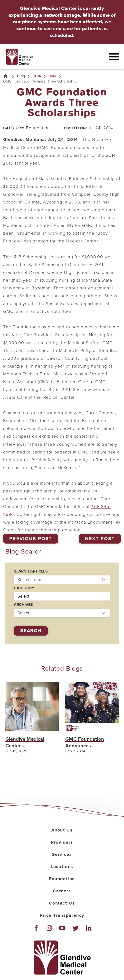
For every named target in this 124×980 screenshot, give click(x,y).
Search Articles (31, 571)
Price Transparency (62, 915)
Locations (62, 867)
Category (24, 588)
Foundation (62, 879)
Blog (21, 76)
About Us (62, 830)
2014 (37, 76)
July (52, 76)
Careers (62, 891)
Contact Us (62, 903)
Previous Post (31, 539)
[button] (114, 57)
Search (31, 631)
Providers (62, 842)
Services (62, 855)
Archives (23, 605)
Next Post (100, 539)
